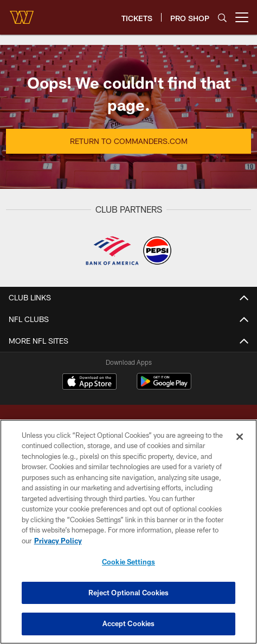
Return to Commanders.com (129, 141)
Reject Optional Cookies (129, 593)
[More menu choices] (242, 17)
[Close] (240, 437)
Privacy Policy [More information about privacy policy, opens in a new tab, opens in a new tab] (58, 541)
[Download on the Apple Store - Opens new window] (89, 383)
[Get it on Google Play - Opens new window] (164, 387)
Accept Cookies (129, 623)
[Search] (222, 18)
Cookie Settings (128, 562)
